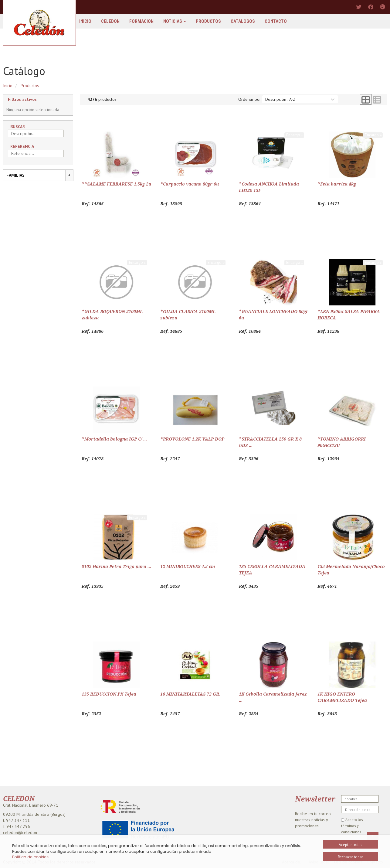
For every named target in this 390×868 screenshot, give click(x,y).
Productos (208, 21)
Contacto (276, 21)
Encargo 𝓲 (294, 135)
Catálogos (243, 21)
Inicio (85, 21)
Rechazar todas (351, 857)
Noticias (175, 21)
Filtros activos (22, 99)
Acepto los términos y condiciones (352, 826)
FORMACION (141, 21)
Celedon (110, 21)
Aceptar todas (351, 845)
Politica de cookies (30, 857)
